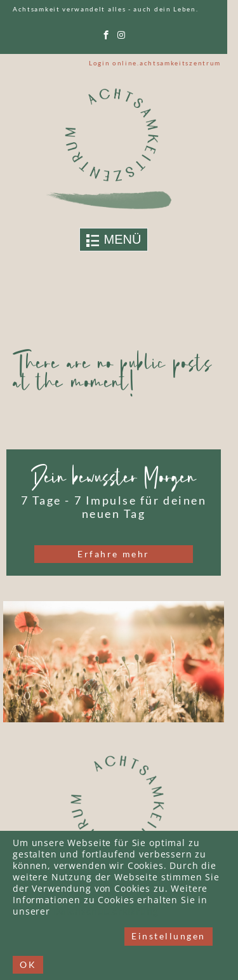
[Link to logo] (114, 148)
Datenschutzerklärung (106, 912)
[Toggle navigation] (114, 240)
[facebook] (106, 35)
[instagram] (122, 35)
